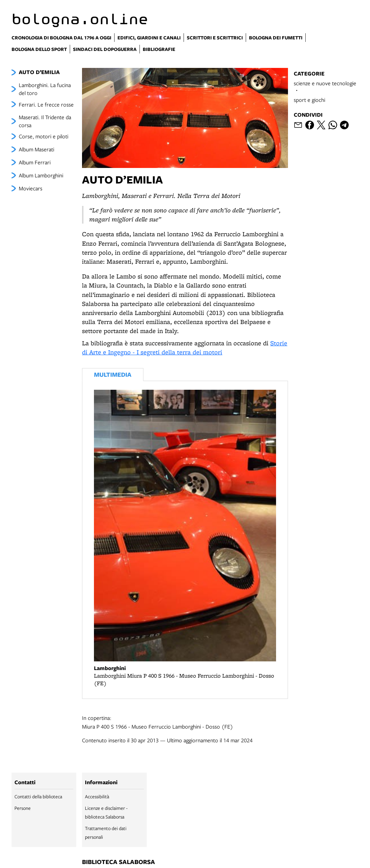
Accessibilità (97, 796)
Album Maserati (36, 149)
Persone (23, 808)
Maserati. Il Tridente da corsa (45, 121)
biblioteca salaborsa (119, 862)
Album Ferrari (35, 162)
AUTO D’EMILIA (39, 72)
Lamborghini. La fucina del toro (45, 89)
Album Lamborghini (41, 175)
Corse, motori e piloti (44, 136)
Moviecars (31, 188)
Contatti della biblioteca (38, 796)
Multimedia (113, 374)
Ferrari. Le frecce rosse (46, 104)
